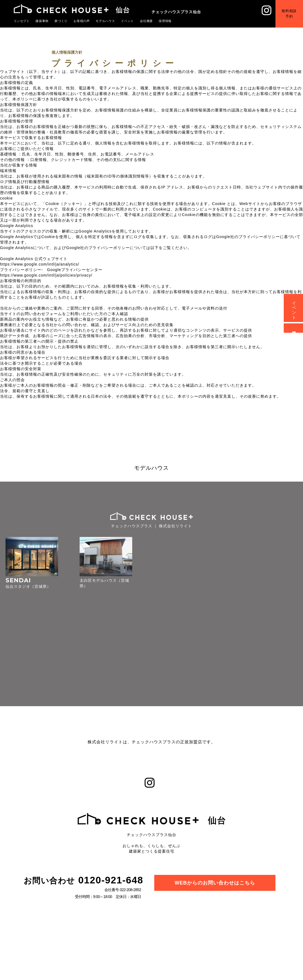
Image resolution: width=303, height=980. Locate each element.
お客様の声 (82, 21)
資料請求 (294, 328)
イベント (128, 21)
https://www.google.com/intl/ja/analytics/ (40, 264)
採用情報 (165, 21)
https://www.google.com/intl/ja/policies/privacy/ (46, 275)
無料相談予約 (289, 14)
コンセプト (22, 21)
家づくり (61, 21)
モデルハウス (105, 21)
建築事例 (42, 21)
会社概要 (147, 21)
